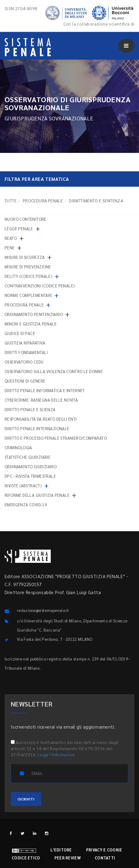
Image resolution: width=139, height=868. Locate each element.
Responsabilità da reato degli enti (41, 419)
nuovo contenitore (26, 219)
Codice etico (26, 858)
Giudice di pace (20, 333)
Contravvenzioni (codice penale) (40, 286)
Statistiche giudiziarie (28, 457)
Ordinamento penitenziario (34, 314)
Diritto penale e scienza (30, 409)
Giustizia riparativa (25, 343)
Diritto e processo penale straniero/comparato (56, 438)
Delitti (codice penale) (28, 276)
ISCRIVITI (26, 799)
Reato (11, 238)
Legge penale (19, 229)
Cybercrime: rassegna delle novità (41, 400)
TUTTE (11, 200)
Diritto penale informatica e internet (45, 390)
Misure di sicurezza (25, 257)
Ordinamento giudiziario (31, 467)
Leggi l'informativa (56, 754)
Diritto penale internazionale (37, 428)
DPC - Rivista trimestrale (30, 476)
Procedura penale (43, 200)
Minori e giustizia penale (31, 324)
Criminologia (18, 448)
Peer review (68, 858)
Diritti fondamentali (26, 352)
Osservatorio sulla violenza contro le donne (54, 371)
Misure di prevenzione (28, 267)
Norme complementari (28, 295)
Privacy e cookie (104, 850)
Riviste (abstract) (23, 486)
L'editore (61, 850)
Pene (10, 248)
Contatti (105, 858)
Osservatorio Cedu (24, 362)
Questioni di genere (25, 381)
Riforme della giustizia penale (37, 495)
